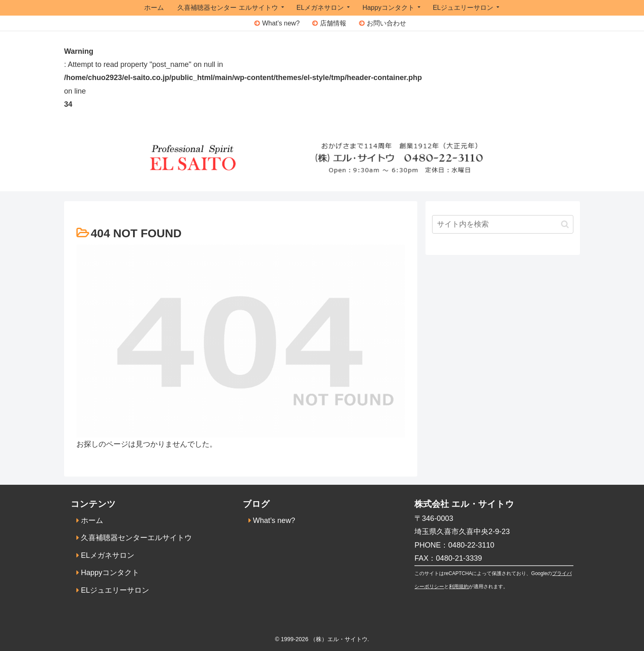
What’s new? (281, 23)
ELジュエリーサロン (115, 590)
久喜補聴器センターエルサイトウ (136, 538)
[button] (565, 224)
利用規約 (459, 587)
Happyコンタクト (110, 573)
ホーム (92, 520)
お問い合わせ (386, 23)
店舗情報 (333, 23)
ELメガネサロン (108, 555)
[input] (503, 224)
